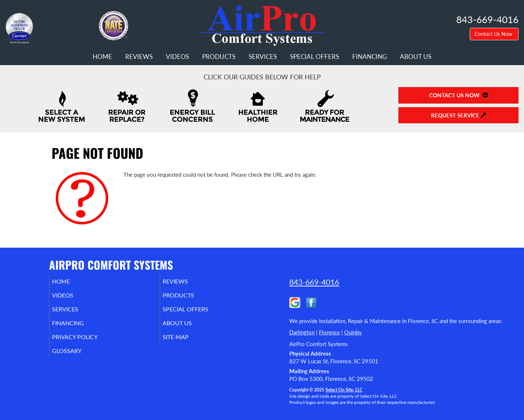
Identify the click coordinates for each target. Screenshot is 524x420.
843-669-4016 (314, 282)
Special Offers (315, 57)
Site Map (186, 344)
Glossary (77, 359)
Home (102, 57)
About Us (416, 57)
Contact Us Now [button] (494, 34)
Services (263, 57)
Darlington (302, 332)
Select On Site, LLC (344, 390)
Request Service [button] (459, 115)
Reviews (139, 57)
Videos (177, 57)
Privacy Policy (86, 344)
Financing (369, 57)
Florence (329, 332)
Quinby (353, 332)
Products (219, 57)
